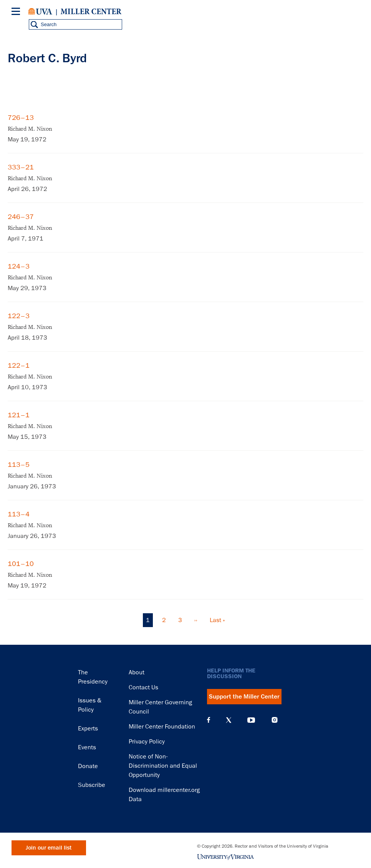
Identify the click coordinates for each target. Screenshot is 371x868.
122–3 (19, 316)
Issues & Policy (90, 705)
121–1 (19, 415)
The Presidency (93, 677)
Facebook (209, 720)
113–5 (19, 465)
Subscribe (92, 785)
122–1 (19, 365)
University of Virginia (40, 12)
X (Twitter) (229, 720)
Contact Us (143, 687)
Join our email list (49, 848)
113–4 (19, 514)
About (137, 672)
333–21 (21, 167)
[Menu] (17, 12)
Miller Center (91, 12)
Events (87, 747)
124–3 (19, 266)
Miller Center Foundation (162, 727)
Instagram (275, 720)
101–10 (21, 564)
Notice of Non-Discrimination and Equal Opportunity (163, 766)
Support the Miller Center (244, 697)
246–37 (21, 217)
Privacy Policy (147, 742)
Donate (88, 766)
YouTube (251, 720)
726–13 (21, 118)
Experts (88, 729)
